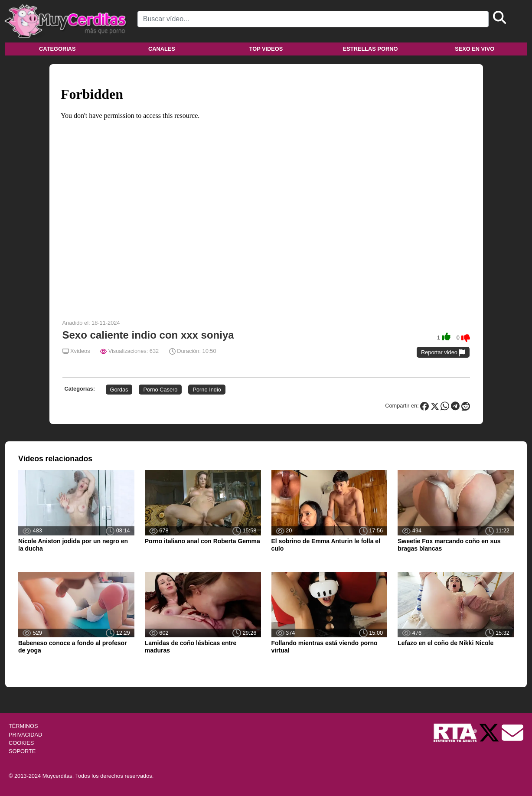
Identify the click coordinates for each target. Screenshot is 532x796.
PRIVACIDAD (25, 735)
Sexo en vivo (475, 49)
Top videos (266, 49)
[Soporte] (512, 732)
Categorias (57, 49)
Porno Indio (207, 390)
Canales (162, 49)
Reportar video (443, 353)
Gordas (119, 390)
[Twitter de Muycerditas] (490, 732)
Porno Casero (160, 390)
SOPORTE (22, 751)
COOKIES (21, 743)
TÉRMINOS (23, 726)
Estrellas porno (370, 49)
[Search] (313, 19)
